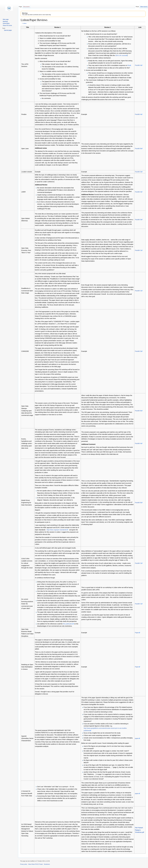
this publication (68, 624)
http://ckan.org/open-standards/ (57, 530)
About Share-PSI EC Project (36, 864)
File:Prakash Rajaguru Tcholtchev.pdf (139, 830)
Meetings (5, 21)
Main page (6, 19)
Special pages (8, 30)
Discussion (26, 7)
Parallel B (138, 149)
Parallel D (138, 172)
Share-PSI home (7, 25)
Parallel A (138, 65)
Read (137, 7)
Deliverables (6, 23)
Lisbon (25, 23)
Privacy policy (24, 864)
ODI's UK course (121, 55)
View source (144, 7)
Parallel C (138, 250)
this (129, 65)
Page (20, 7)
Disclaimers (47, 864)
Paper (137, 633)
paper (137, 738)
